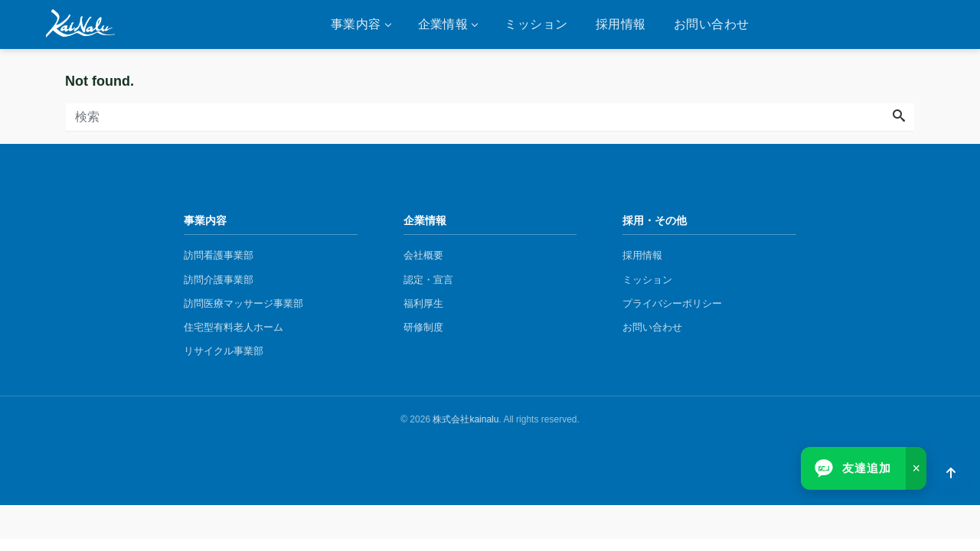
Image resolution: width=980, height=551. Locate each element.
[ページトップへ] (951, 473)
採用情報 (621, 24)
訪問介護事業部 (219, 280)
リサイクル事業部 (224, 351)
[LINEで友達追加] (853, 468)
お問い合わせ (712, 24)
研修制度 (423, 327)
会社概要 (423, 255)
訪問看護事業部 (219, 255)
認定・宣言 (428, 280)
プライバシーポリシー (672, 303)
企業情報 (443, 24)
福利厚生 (423, 303)
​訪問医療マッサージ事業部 (243, 303)
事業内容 (356, 24)
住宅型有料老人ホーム (234, 327)
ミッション (536, 24)
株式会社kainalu (465, 419)
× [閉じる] (916, 468)
